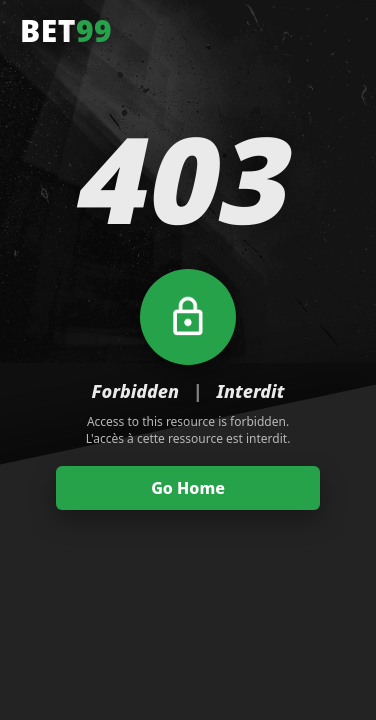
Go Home (188, 488)
